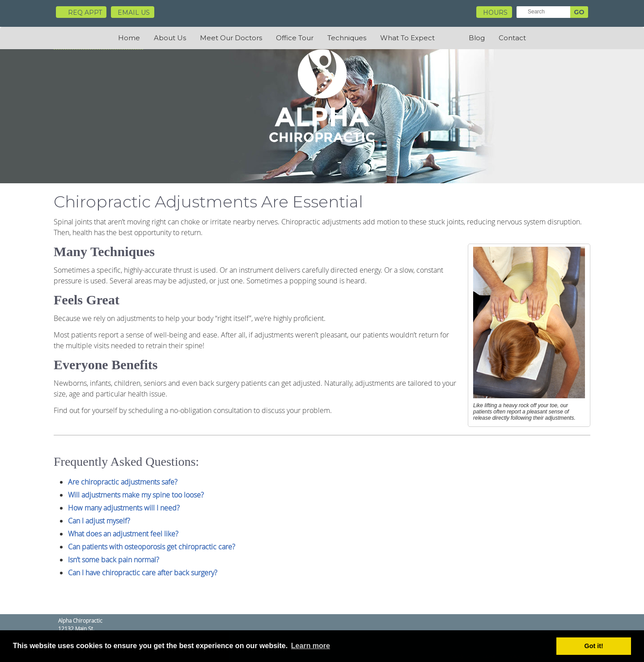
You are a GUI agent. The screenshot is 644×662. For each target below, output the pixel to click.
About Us (170, 38)
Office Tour (295, 38)
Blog (477, 38)
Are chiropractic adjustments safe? (123, 482)
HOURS (495, 13)
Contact (512, 38)
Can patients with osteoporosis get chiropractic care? (152, 547)
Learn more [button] (311, 646)
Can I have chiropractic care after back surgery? (143, 573)
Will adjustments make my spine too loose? (136, 495)
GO (579, 12)
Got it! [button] (594, 646)
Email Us (134, 13)
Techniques (347, 38)
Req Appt (81, 13)
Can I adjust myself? (99, 521)
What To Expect (407, 38)
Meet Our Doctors (231, 38)
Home (129, 38)
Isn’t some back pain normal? (114, 560)
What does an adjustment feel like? (123, 534)
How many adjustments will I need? (124, 508)
